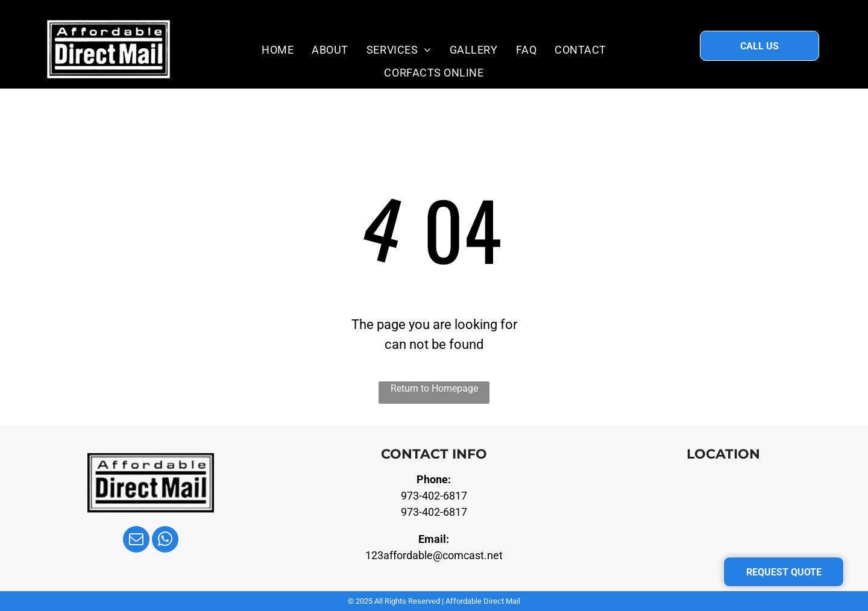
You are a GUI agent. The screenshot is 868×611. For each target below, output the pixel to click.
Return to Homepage (434, 388)
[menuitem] (278, 49)
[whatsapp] (165, 541)
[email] (136, 541)
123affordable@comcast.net (434, 555)
